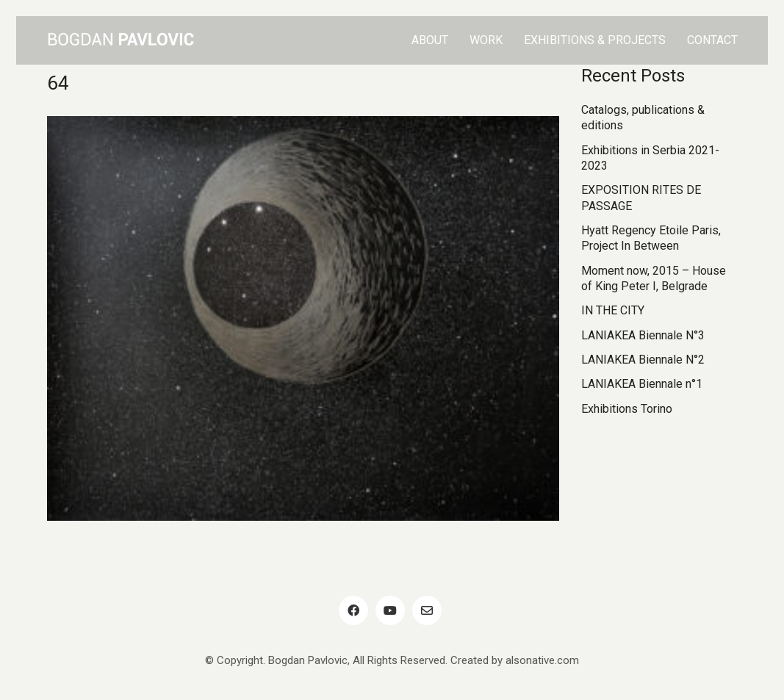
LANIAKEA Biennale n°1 (642, 384)
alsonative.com (542, 660)
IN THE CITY (613, 310)
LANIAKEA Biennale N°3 (643, 335)
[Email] (427, 610)
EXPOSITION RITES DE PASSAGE (641, 198)
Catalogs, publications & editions (643, 118)
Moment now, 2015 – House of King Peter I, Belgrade (654, 278)
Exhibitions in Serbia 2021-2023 (650, 158)
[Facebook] (353, 610)
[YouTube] (390, 610)
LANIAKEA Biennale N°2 (643, 360)
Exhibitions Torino (627, 409)
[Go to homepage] (121, 40)
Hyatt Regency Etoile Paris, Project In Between (651, 238)
